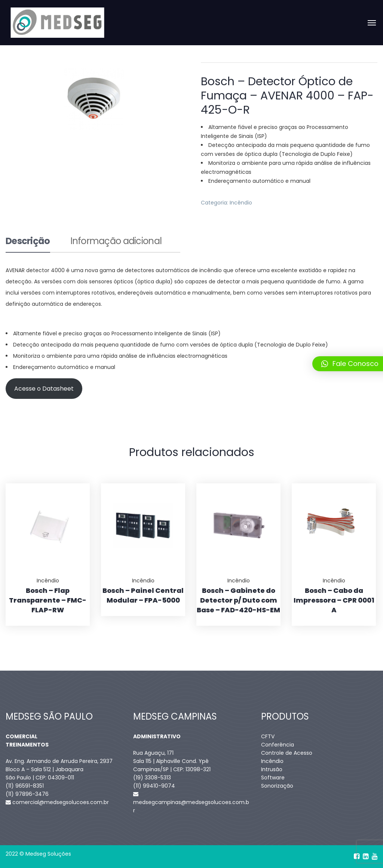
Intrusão (272, 769)
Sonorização (277, 786)
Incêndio (241, 203)
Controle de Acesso (287, 753)
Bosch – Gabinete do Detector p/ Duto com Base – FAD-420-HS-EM (238, 600)
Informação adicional (116, 242)
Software (273, 778)
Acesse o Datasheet (44, 389)
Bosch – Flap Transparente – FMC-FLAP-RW (48, 600)
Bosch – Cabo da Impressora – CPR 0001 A (334, 600)
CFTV (268, 736)
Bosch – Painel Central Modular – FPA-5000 (143, 595)
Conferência (278, 745)
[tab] (28, 244)
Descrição (28, 242)
